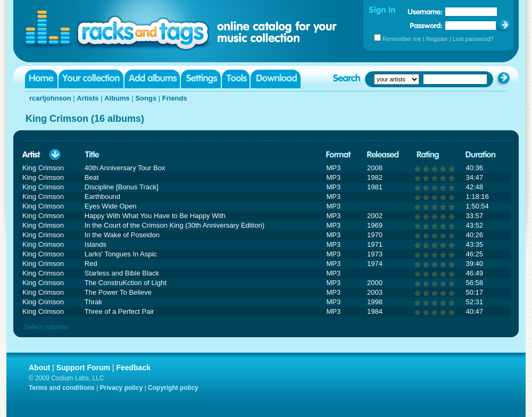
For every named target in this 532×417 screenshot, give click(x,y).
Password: (426, 25)
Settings (201, 79)
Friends (175, 98)
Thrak (93, 302)
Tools (236, 79)
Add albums (152, 79)
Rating (428, 155)
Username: (425, 12)
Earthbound (102, 197)
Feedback (133, 368)
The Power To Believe (118, 292)
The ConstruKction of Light (126, 283)
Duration (481, 155)
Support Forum (83, 368)
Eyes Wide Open (111, 206)
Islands (95, 244)
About (39, 368)
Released (383, 155)
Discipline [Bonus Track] (122, 187)
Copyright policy (173, 388)
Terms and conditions (62, 388)
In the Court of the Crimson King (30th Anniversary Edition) (174, 225)
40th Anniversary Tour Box (125, 168)
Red (91, 264)
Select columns (46, 327)
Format (339, 155)
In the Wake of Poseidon (122, 235)
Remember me (402, 39)
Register (437, 39)
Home (41, 79)
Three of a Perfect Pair (119, 311)
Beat (92, 177)
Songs (146, 98)
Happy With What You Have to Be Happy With (155, 216)
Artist (31, 155)
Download (276, 79)
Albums (117, 98)
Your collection (91, 79)
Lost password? (473, 39)
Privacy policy (122, 388)
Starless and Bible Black (122, 273)
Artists (88, 98)
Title (92, 155)
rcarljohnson (50, 98)
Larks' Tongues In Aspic (121, 254)
